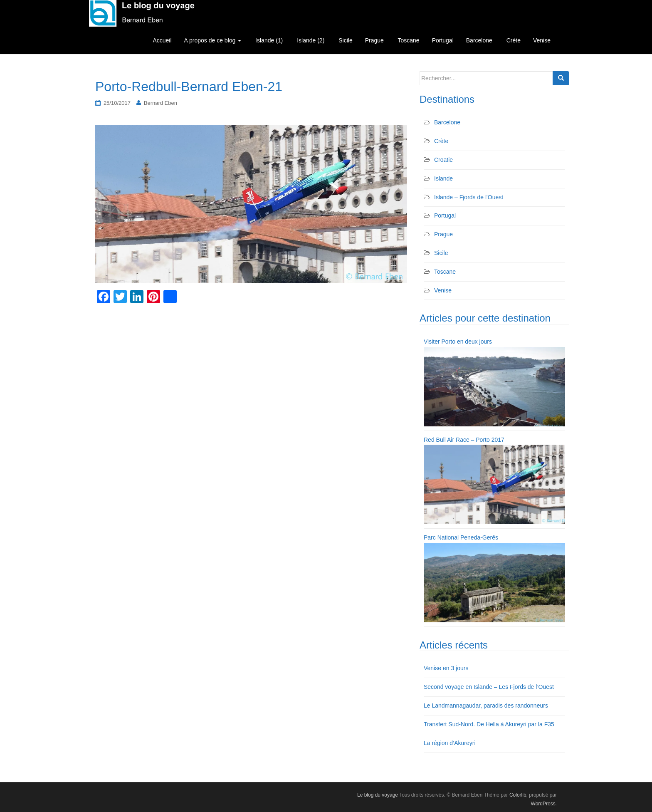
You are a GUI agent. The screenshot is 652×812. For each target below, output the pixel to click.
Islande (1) (268, 40)
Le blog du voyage (378, 795)
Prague (374, 40)
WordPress (543, 804)
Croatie (443, 160)
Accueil (162, 40)
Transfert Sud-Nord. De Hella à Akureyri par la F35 (489, 724)
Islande (443, 178)
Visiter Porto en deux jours (458, 342)
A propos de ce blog (213, 40)
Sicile (345, 40)
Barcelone (479, 40)
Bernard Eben (161, 103)
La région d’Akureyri (450, 743)
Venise (542, 40)
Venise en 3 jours (446, 668)
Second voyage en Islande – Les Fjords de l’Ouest (489, 687)
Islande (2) (310, 40)
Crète (513, 40)
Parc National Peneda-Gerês (461, 537)
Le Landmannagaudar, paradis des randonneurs (486, 706)
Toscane (408, 40)
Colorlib (518, 795)
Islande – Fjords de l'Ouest (469, 197)
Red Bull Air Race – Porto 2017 (464, 440)
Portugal (443, 40)
